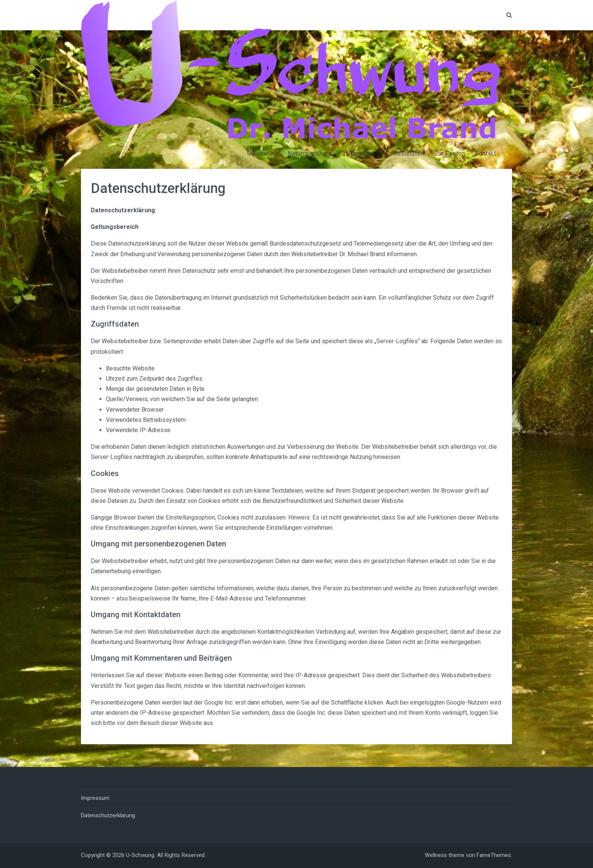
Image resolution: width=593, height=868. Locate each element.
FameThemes (494, 855)
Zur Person (450, 153)
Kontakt (485, 153)
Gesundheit (409, 153)
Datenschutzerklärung (108, 815)
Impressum (95, 798)
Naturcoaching (307, 153)
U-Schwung (263, 153)
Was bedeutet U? (360, 153)
